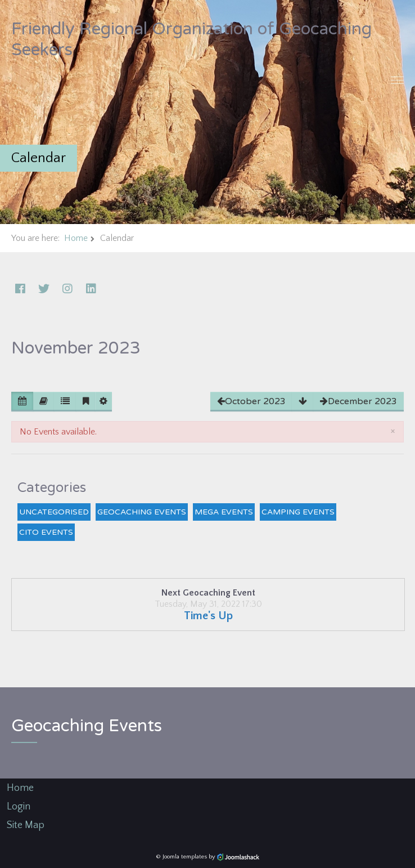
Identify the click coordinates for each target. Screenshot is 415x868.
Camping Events (298, 512)
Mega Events (224, 512)
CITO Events (46, 532)
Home (76, 238)
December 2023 (358, 401)
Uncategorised (54, 512)
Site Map (26, 825)
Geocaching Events (142, 512)
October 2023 (251, 401)
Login (19, 807)
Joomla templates (185, 857)
